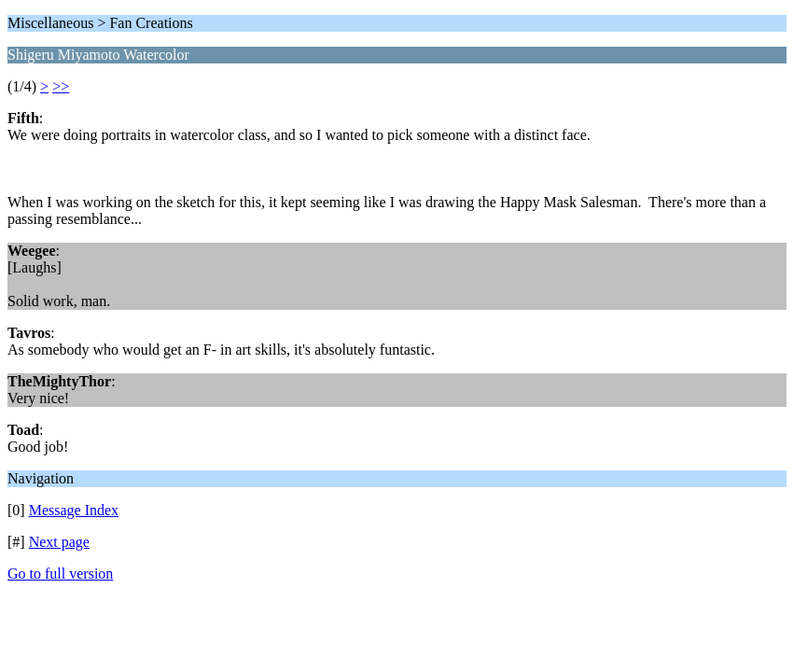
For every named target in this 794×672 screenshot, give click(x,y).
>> (61, 86)
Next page (59, 542)
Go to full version (60, 574)
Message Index (74, 510)
